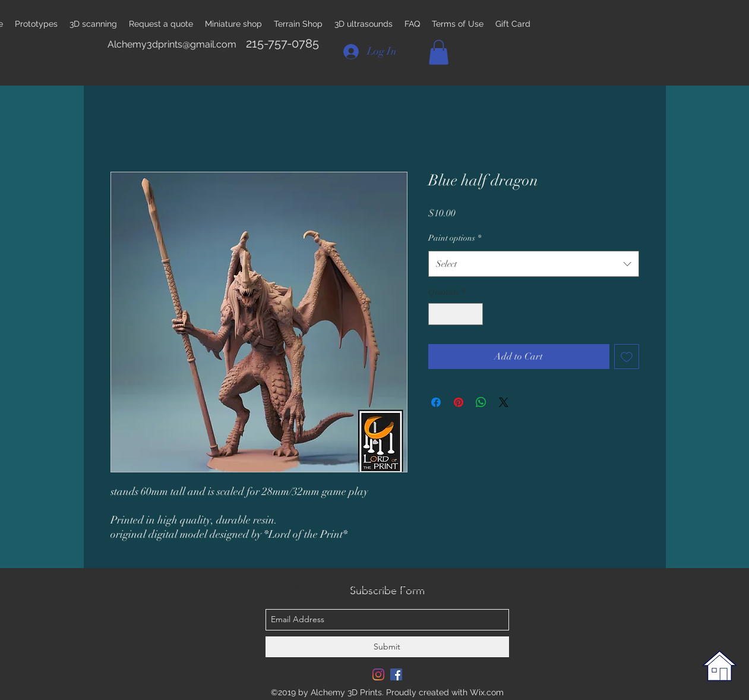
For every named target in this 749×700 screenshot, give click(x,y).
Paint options (455, 238)
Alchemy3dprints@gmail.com (172, 44)
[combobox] (534, 264)
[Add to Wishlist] (627, 357)
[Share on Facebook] (436, 402)
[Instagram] (378, 674)
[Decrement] (437, 314)
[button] (439, 52)
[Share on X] (504, 402)
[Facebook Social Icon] (396, 674)
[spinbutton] (456, 314)
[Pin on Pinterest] (459, 402)
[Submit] (387, 647)
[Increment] (474, 314)
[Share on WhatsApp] (481, 402)
